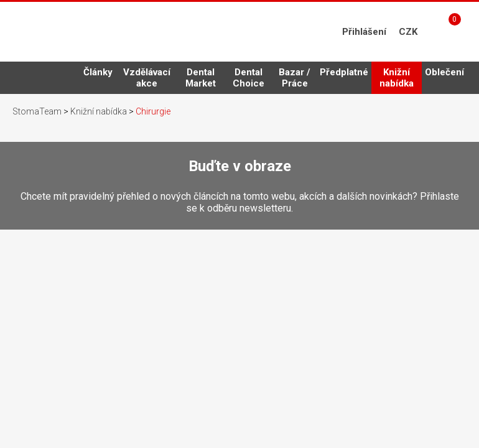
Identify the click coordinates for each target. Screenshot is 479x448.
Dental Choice (249, 78)
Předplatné (344, 72)
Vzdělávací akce (147, 78)
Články (98, 72)
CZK (408, 32)
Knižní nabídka (397, 80)
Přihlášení (364, 32)
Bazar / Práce (295, 78)
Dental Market (201, 78)
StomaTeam (37, 111)
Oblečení (444, 72)
